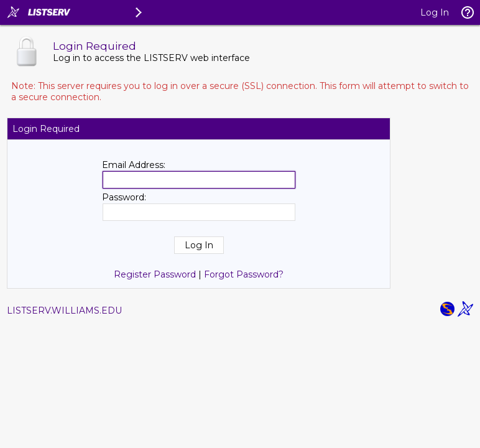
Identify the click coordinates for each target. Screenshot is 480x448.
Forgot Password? (244, 274)
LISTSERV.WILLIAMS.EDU (64, 310)
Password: (124, 197)
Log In (435, 12)
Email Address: (134, 165)
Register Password (155, 274)
